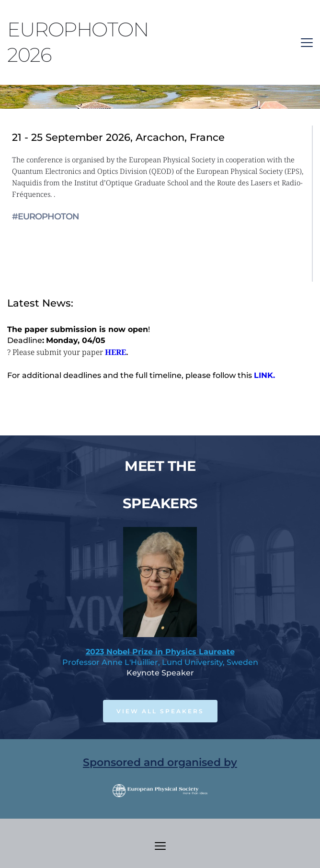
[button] (307, 42)
